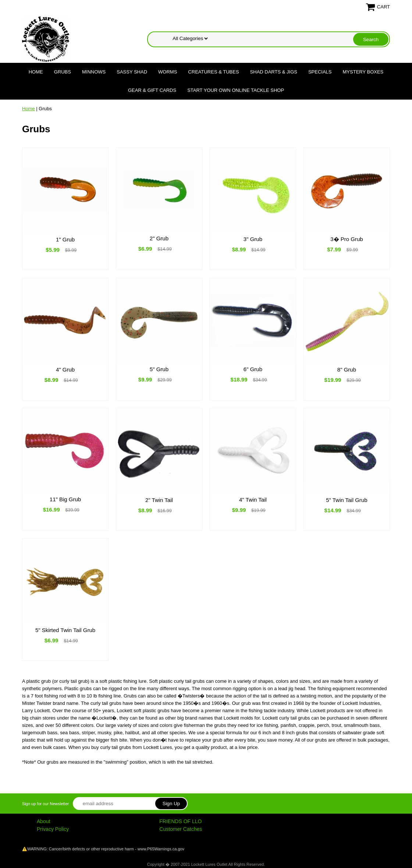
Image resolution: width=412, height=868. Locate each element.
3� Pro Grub (347, 239)
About (44, 821)
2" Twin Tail (159, 500)
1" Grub (65, 239)
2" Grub (159, 238)
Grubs (63, 72)
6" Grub (253, 369)
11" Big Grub (65, 499)
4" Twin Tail (253, 500)
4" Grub (65, 370)
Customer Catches (181, 829)
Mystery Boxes (363, 72)
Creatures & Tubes (213, 72)
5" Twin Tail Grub (347, 500)
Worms (168, 72)
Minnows (94, 72)
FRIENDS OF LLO (180, 821)
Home (36, 72)
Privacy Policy (53, 829)
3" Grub (253, 239)
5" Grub (159, 369)
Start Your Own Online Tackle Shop (236, 90)
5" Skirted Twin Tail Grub (65, 630)
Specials (320, 72)
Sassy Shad (132, 72)
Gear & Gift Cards (152, 90)
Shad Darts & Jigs (274, 72)
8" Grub (347, 370)
